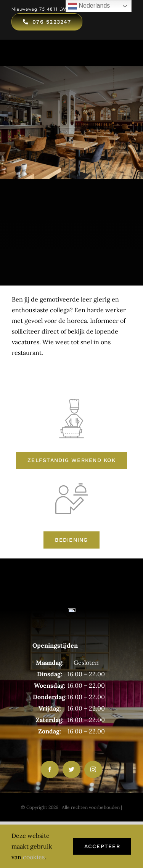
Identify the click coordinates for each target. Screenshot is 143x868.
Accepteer (102, 846)
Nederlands (89, 6)
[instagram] (93, 769)
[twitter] (71, 769)
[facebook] (50, 769)
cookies (34, 857)
